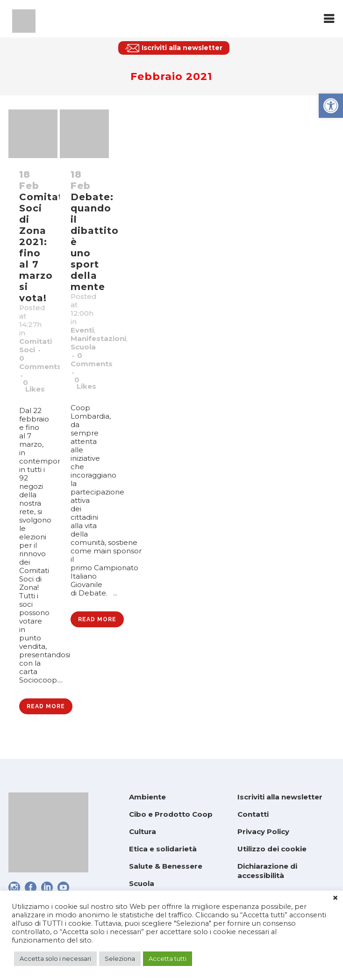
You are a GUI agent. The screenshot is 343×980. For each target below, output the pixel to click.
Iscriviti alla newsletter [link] (280, 797)
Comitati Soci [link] (36, 345)
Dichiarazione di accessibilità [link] (267, 871)
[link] (331, 106)
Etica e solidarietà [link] (163, 849)
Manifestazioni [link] (98, 338)
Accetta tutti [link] (168, 958)
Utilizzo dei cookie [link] (272, 849)
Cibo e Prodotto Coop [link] (171, 814)
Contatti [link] (253, 814)
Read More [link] (46, 706)
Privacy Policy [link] (263, 831)
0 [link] (34, 386)
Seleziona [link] (120, 958)
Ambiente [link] (147, 797)
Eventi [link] (82, 330)
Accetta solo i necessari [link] (55, 958)
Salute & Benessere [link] (166, 866)
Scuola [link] (83, 347)
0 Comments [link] (40, 362)
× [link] (335, 898)
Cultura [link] (143, 831)
